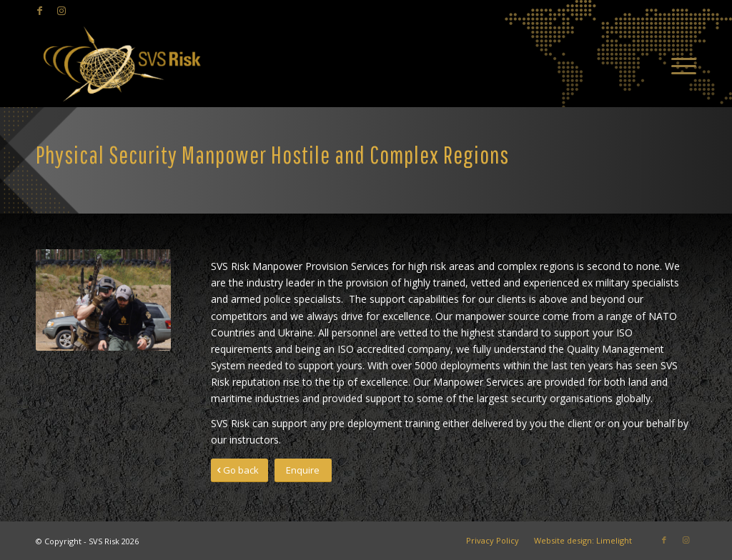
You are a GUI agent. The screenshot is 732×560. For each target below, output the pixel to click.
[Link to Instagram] (61, 11)
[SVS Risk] (122, 64)
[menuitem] (679, 64)
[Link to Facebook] (40, 11)
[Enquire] (303, 470)
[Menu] (679, 64)
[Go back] (239, 470)
